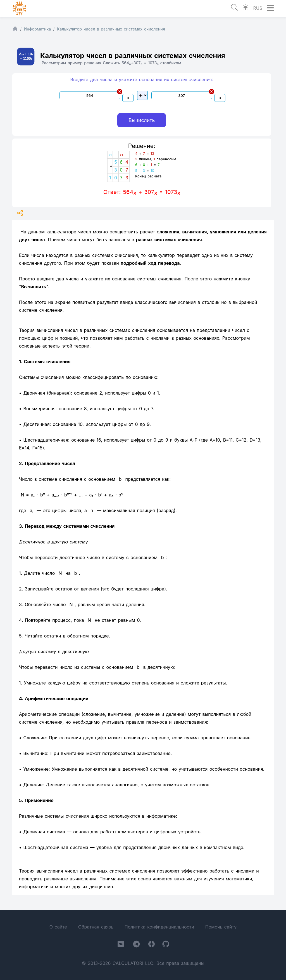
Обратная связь (96, 927)
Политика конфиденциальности (159, 927)
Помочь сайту (221, 927)
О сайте (58, 927)
